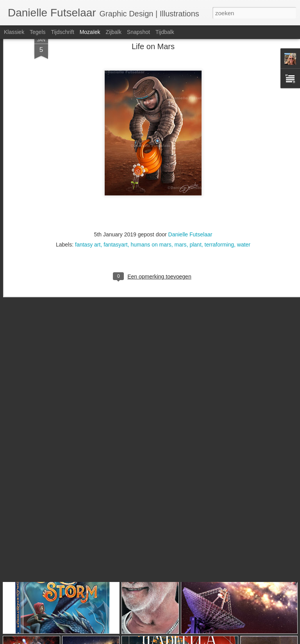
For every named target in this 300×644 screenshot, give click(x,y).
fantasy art (88, 211)
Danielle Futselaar (190, 201)
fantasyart (115, 211)
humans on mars (151, 211)
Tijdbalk (165, 32)
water (244, 211)
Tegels (37, 32)
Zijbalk (113, 32)
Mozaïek (90, 32)
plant (195, 211)
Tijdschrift (62, 32)
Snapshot (138, 32)
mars (181, 211)
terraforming (219, 211)
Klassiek (14, 32)
